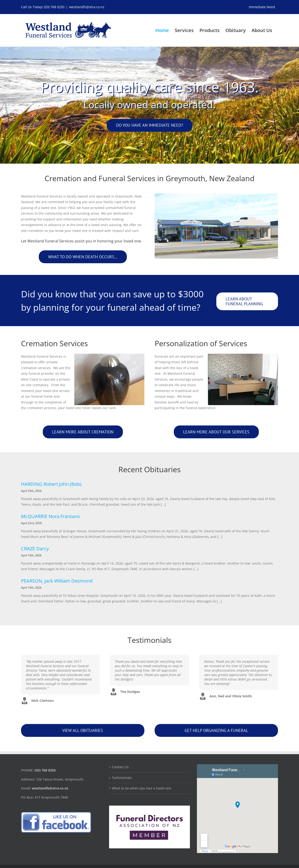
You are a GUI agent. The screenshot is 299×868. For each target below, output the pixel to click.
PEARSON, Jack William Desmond (57, 581)
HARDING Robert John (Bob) (51, 484)
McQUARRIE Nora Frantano (50, 516)
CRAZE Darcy (35, 549)
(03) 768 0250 (54, 7)
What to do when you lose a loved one (142, 788)
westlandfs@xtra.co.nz (87, 7)
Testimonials (122, 778)
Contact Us (120, 767)
